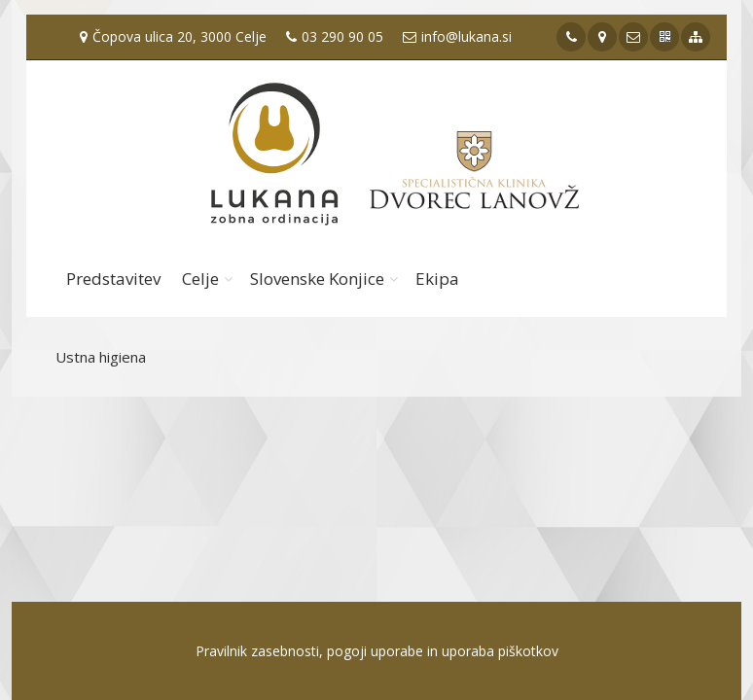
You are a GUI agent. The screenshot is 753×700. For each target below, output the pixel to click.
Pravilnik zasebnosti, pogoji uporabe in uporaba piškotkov (377, 651)
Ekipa (437, 279)
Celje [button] (200, 279)
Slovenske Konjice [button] (317, 279)
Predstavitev (113, 279)
